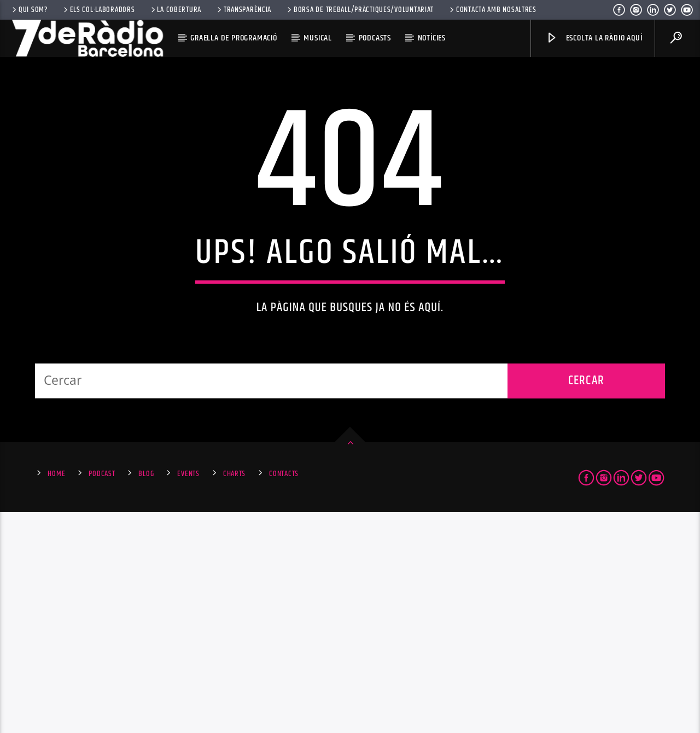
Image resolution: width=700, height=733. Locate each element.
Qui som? (29, 10)
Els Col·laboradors (98, 10)
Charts (234, 695)
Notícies (432, 38)
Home (56, 695)
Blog (146, 695)
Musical (318, 38)
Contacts (284, 695)
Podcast (102, 695)
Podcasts (375, 38)
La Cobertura (175, 10)
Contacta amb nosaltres (492, 10)
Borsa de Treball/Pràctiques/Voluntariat (360, 10)
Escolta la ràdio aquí (594, 38)
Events (188, 695)
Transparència (243, 10)
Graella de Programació (234, 38)
